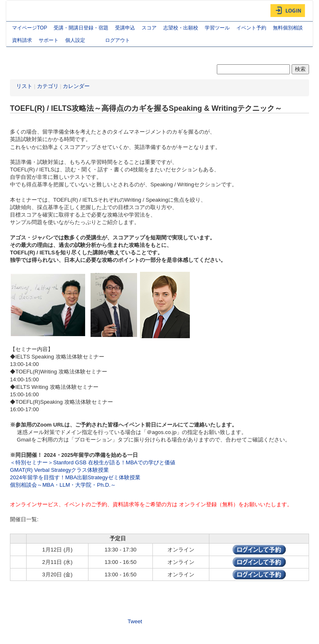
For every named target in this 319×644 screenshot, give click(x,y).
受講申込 (125, 28)
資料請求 (22, 40)
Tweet (135, 621)
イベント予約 (251, 28)
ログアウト (118, 40)
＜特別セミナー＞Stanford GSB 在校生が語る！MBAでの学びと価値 (93, 462)
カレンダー (76, 86)
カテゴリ (48, 86)
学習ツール (217, 28)
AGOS (27, 11)
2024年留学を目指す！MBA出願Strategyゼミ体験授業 (75, 477)
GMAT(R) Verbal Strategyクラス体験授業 (59, 470)
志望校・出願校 (181, 28)
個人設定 (82, 41)
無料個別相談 (288, 28)
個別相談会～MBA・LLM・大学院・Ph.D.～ (63, 485)
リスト (24, 86)
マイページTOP (29, 28)
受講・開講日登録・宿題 (81, 28)
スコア (149, 28)
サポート (49, 40)
